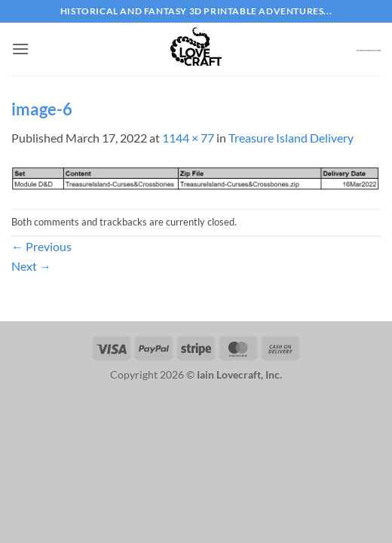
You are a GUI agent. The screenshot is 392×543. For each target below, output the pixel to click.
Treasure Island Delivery (291, 138)
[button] (20, 49)
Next (31, 266)
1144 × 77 (188, 138)
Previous (41, 246)
